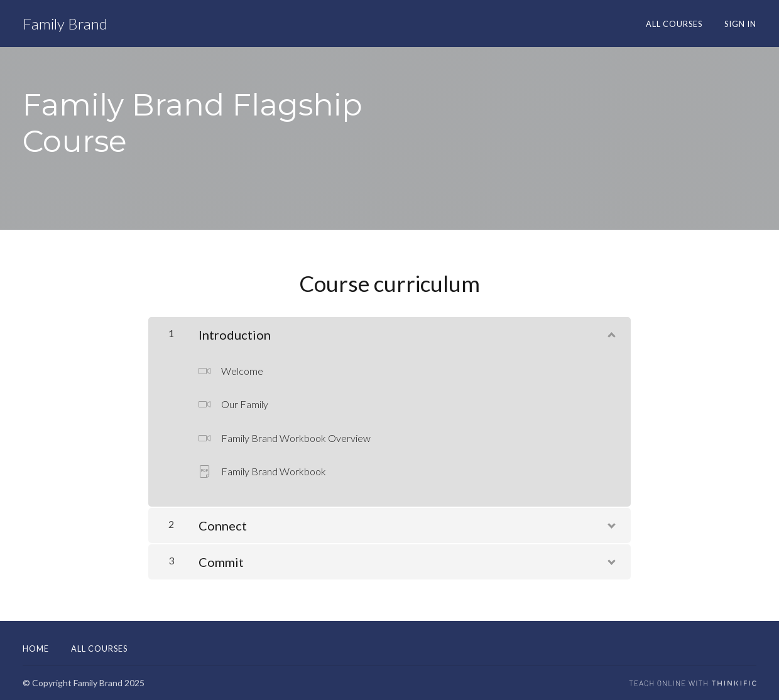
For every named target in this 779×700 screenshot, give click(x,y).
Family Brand (65, 24)
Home (36, 649)
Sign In (740, 24)
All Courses (674, 24)
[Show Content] (611, 332)
